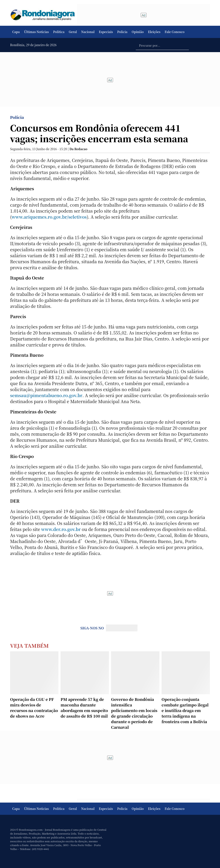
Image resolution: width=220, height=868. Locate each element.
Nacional (88, 32)
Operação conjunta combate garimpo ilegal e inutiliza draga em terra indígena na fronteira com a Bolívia (185, 710)
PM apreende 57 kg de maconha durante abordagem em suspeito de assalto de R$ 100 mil (84, 708)
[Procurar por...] (162, 45)
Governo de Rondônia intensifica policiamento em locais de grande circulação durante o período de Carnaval (134, 713)
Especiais (106, 32)
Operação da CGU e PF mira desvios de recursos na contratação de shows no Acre (34, 708)
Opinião (138, 32)
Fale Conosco (175, 32)
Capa (16, 32)
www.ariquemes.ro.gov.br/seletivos (49, 217)
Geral (73, 32)
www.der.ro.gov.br (61, 529)
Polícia (122, 32)
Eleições (154, 32)
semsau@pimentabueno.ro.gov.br (46, 395)
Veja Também (29, 645)
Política (59, 32)
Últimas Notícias (36, 32)
